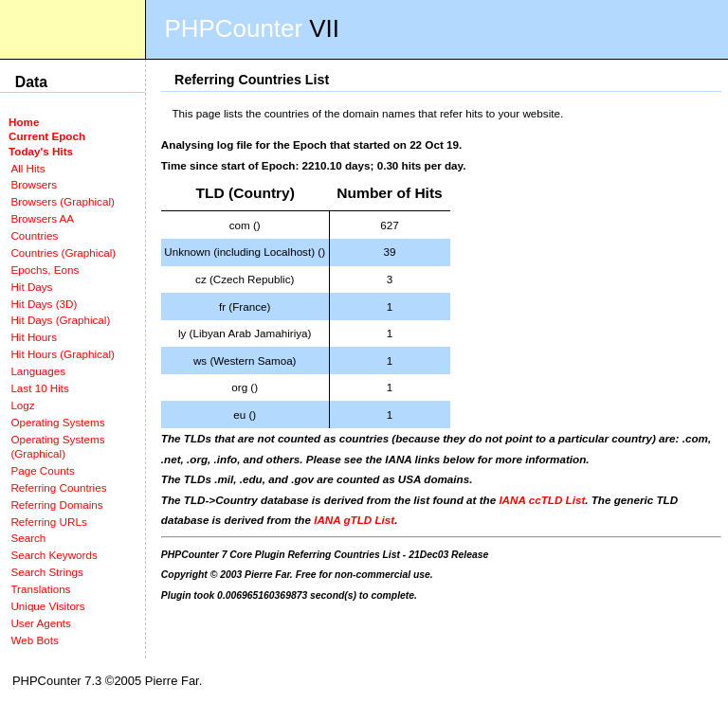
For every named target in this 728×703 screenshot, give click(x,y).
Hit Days (31, 287)
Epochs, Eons (45, 270)
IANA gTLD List (354, 520)
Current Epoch (47, 136)
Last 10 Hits (40, 388)
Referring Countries (58, 487)
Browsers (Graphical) (62, 201)
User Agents (41, 623)
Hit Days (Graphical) (60, 320)
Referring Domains (56, 505)
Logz (22, 405)
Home (24, 122)
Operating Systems (57, 422)
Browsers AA (42, 218)
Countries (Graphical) (63, 252)
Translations (40, 589)
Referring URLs (48, 522)
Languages (38, 371)
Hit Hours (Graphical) (62, 354)
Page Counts (42, 470)
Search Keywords (54, 555)
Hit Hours (34, 337)
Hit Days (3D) (44, 304)
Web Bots (34, 640)
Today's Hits (41, 151)
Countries (34, 235)
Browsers (34, 184)
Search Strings (46, 572)
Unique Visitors (47, 606)
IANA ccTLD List (542, 500)
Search (28, 538)
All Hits (27, 168)
